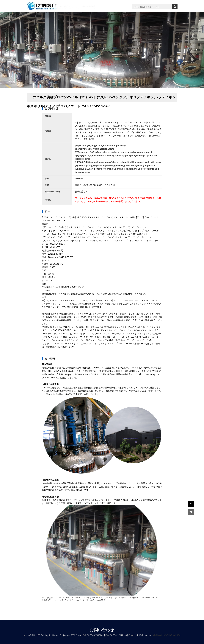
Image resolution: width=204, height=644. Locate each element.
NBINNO (157, 635)
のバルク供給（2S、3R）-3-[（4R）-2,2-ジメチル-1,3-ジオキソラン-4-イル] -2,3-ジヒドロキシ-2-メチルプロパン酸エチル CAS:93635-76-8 (98, 598)
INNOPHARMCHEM (171, 635)
